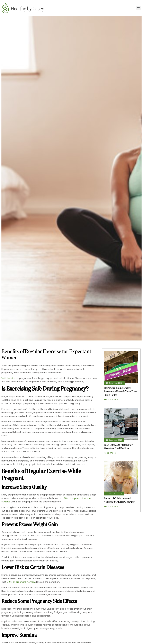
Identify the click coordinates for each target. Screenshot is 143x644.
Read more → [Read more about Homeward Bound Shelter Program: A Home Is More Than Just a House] (111, 399)
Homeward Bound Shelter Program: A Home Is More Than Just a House (120, 392)
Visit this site (8, 378)
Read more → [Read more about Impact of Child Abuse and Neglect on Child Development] (111, 506)
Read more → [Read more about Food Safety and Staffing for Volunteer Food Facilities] (111, 453)
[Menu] (138, 8)
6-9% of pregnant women (21, 582)
